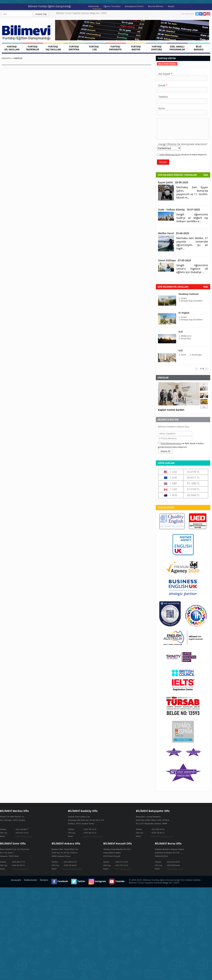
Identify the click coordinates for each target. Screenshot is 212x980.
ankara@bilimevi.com (73, 869)
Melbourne (186, 336)
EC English (184, 313)
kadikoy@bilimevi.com (93, 836)
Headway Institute (189, 294)
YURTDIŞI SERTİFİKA (74, 48)
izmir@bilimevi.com (21, 869)
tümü (205, 287)
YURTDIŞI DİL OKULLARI (12, 48)
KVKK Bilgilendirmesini (170, 154)
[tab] (167, 64)
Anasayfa (6, 58)
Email (162, 85)
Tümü (205, 175)
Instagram (208, 14)
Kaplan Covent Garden (171, 410)
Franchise (97, 9)
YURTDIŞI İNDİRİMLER (33, 48)
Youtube (205, 14)
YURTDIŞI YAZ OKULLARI (53, 48)
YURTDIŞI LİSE (95, 48)
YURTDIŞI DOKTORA (156, 48)
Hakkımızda (94, 6)
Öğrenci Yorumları (112, 6)
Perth (184, 355)
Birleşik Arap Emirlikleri (192, 301)
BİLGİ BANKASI (199, 48)
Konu (162, 108)
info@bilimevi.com (24, 836)
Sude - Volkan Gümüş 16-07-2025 (179, 209)
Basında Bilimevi (156, 6)
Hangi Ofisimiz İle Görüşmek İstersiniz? (183, 144)
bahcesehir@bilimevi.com (162, 836)
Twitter (197, 14)
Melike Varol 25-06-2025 (173, 233)
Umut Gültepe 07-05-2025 (174, 260)
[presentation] (167, 64)
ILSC (181, 332)
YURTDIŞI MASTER (136, 48)
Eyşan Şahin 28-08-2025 (173, 182)
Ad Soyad (164, 74)
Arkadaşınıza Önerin (134, 6)
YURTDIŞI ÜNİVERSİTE (115, 48)
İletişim (171, 6)
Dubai (184, 298)
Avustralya (186, 338)
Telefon (163, 97)
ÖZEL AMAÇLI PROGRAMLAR (177, 48)
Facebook (201, 14)
